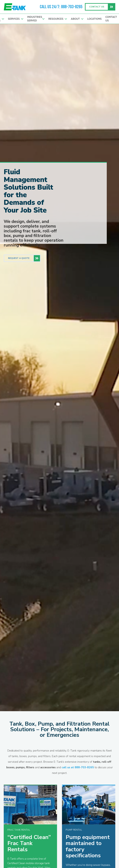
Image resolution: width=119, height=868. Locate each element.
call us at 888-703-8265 (78, 767)
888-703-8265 (72, 7)
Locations (94, 19)
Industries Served (36, 19)
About (77, 19)
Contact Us (111, 19)
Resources (58, 19)
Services (16, 19)
